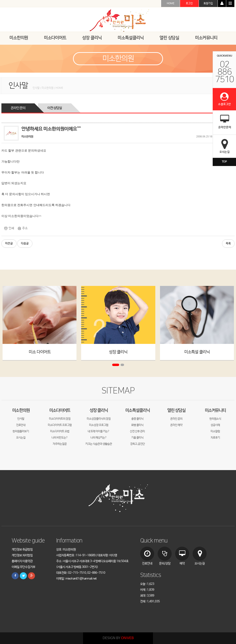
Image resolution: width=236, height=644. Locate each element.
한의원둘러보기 (21, 431)
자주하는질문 (60, 444)
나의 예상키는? (99, 438)
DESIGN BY (118, 638)
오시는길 (21, 438)
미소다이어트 (60, 410)
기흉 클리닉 (137, 438)
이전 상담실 (55, 108)
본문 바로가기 (0, 0)
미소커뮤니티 (215, 410)
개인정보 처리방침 (22, 555)
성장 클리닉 (118, 352)
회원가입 (208, 3)
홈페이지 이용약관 (22, 561)
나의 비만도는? (60, 438)
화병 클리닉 (137, 425)
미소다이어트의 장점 (60, 419)
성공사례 (215, 425)
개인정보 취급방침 (22, 550)
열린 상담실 (176, 410)
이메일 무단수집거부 (23, 567)
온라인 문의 (18, 108)
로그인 (189, 3)
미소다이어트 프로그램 (60, 425)
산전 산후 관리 (137, 431)
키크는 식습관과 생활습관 (99, 444)
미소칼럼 (215, 431)
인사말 (21, 419)
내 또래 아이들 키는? (99, 431)
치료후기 (215, 438)
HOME (171, 3)
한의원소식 (215, 419)
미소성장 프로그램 (99, 425)
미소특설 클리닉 (197, 352)
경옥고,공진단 (137, 444)
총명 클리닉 (137, 419)
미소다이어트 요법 (60, 431)
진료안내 (21, 425)
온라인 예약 (176, 425)
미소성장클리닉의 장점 (99, 419)
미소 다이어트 (40, 352)
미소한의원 (21, 410)
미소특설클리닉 (137, 410)
